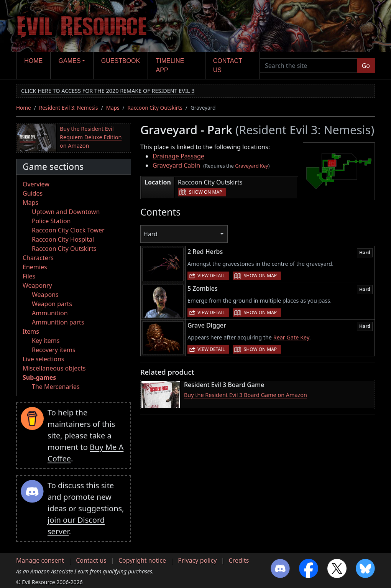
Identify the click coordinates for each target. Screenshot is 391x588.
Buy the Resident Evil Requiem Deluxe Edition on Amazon (91, 137)
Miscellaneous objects (54, 368)
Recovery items (54, 350)
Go (366, 66)
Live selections (43, 359)
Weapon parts (52, 304)
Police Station (51, 221)
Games (70, 61)
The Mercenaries (56, 387)
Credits (239, 560)
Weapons (45, 295)
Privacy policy (197, 560)
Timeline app (170, 65)
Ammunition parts (58, 322)
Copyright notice (142, 560)
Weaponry (37, 285)
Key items (46, 341)
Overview (36, 184)
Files (29, 276)
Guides (33, 193)
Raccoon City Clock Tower (68, 230)
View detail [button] (211, 276)
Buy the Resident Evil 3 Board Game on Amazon (246, 395)
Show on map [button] (205, 192)
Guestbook (121, 61)
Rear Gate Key (291, 337)
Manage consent (40, 560)
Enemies (35, 267)
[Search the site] (309, 66)
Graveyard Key (251, 166)
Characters (38, 258)
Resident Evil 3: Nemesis (69, 108)
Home (33, 61)
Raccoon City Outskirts (155, 108)
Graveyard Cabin (176, 165)
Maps (113, 108)
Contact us (228, 65)
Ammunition (50, 313)
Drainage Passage (178, 156)
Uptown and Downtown (66, 212)
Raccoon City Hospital (63, 239)
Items (31, 331)
